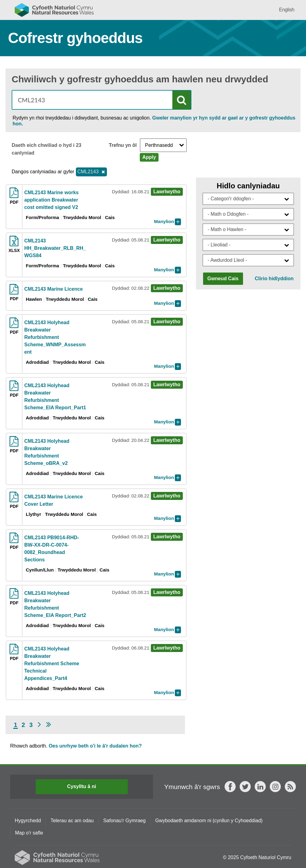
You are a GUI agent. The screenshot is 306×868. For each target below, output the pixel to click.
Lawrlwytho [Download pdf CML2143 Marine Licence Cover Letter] (167, 496)
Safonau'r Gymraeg (124, 821)
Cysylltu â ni (81, 786)
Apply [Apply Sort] (149, 157)
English (287, 10)
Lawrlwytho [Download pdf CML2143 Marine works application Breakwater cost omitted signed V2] (167, 192)
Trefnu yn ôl (123, 145)
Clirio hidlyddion (274, 279)
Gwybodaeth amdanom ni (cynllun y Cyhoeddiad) (209, 821)
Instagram (275, 787)
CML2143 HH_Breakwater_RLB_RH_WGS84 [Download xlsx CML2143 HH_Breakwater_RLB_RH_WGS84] (55, 248)
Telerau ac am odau (72, 821)
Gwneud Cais (223, 279)
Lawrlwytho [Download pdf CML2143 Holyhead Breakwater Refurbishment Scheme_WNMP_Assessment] (167, 322)
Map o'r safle (29, 833)
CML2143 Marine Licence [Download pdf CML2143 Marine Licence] (53, 289)
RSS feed (290, 787)
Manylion (164, 221)
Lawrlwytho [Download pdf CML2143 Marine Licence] (167, 288)
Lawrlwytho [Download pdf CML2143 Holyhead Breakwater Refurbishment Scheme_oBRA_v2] (167, 440)
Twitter (245, 787)
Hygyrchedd (28, 821)
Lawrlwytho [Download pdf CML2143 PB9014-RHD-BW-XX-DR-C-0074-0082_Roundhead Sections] (167, 537)
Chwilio (182, 100)
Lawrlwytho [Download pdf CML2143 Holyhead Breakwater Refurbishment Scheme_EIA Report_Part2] (167, 592)
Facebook (230, 787)
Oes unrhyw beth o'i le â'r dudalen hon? (95, 746)
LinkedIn (260, 787)
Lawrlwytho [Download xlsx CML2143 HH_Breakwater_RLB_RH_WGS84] (167, 240)
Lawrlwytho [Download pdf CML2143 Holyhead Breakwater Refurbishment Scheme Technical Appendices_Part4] (167, 648)
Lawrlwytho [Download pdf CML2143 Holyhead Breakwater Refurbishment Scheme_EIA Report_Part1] (167, 385)
